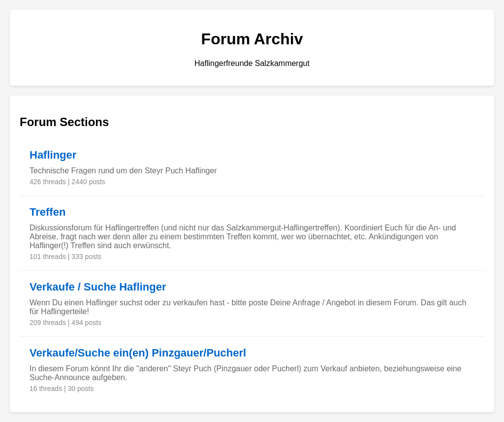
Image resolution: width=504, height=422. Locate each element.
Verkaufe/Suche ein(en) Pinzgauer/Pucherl (138, 353)
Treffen (47, 212)
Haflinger (53, 155)
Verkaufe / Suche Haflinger (98, 287)
